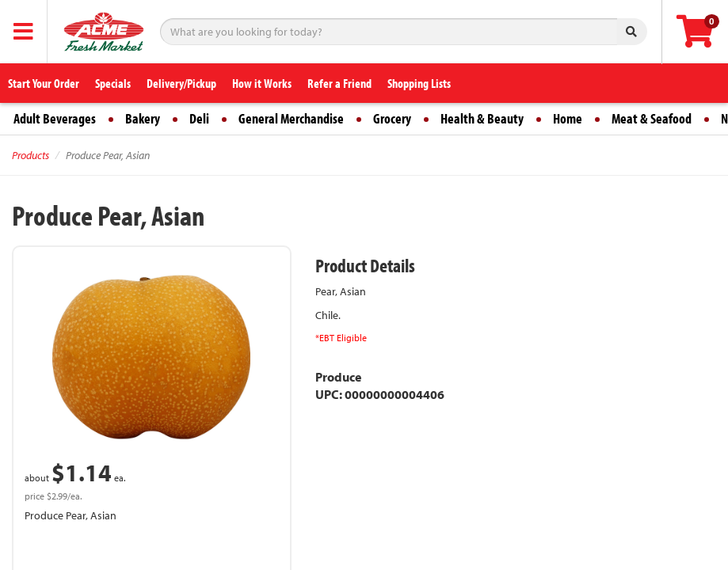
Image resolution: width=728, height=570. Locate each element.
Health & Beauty (482, 118)
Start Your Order (44, 83)
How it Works (262, 83)
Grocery (392, 118)
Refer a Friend (339, 83)
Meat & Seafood (652, 118)
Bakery (143, 118)
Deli (199, 118)
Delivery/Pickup (181, 83)
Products (30, 155)
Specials (113, 83)
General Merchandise (291, 118)
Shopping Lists (419, 83)
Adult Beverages (55, 118)
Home (568, 118)
